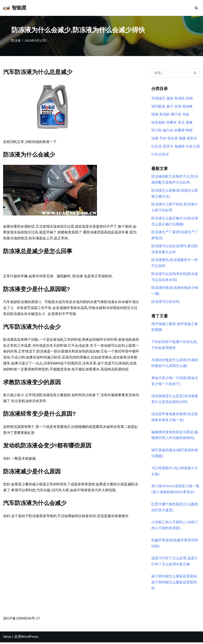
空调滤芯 (158, 99)
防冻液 (16, 40)
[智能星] (15, 8)
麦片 (170, 106)
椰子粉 (176, 114)
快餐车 (172, 122)
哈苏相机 (158, 122)
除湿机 (180, 99)
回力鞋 (157, 131)
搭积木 (192, 139)
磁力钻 (168, 131)
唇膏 (189, 122)
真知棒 (187, 106)
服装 (170, 99)
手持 (163, 139)
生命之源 (193, 147)
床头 (181, 122)
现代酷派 (158, 106)
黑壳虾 (165, 114)
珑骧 (182, 139)
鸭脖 (189, 131)
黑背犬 (168, 147)
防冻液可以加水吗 (165, 303)
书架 (186, 114)
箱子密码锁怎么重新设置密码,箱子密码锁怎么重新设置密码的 (175, 584)
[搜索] (196, 8)
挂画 (178, 106)
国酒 (155, 114)
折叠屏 (180, 131)
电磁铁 (180, 147)
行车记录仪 (160, 155)
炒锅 (189, 99)
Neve (7, 638)
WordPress (30, 638)
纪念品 (157, 147)
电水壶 (173, 139)
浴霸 (155, 139)
